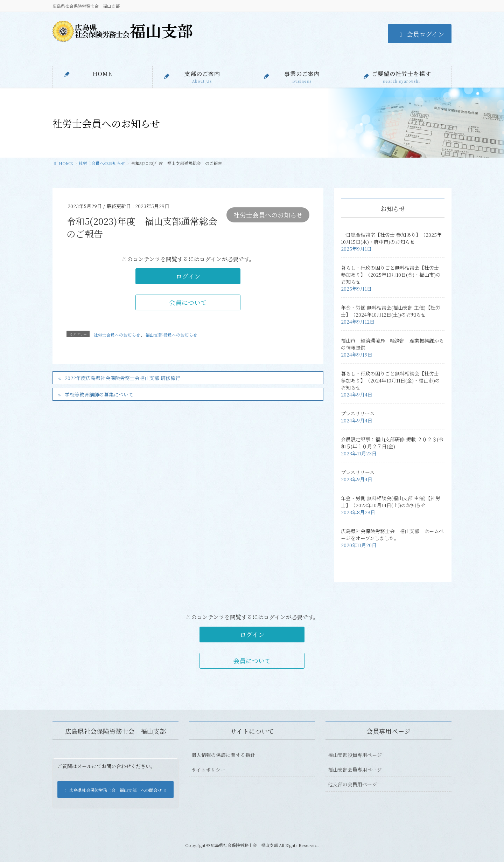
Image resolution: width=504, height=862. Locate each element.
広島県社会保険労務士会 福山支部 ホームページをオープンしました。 (392, 535)
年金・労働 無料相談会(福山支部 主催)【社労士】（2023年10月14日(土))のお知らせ (391, 502)
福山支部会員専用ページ (355, 770)
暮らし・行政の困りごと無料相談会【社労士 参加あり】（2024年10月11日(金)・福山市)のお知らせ (390, 380)
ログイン (188, 276)
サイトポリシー (208, 770)
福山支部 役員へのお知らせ (171, 335)
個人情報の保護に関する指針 (223, 755)
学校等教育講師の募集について (99, 394)
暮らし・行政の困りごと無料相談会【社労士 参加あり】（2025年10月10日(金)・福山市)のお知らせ (391, 275)
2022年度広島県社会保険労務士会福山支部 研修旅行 (122, 378)
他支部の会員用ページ (352, 784)
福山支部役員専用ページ (355, 755)
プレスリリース (358, 413)
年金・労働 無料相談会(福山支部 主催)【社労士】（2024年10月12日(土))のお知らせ (391, 311)
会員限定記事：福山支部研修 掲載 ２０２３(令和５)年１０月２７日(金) (392, 443)
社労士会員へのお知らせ (268, 215)
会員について (188, 302)
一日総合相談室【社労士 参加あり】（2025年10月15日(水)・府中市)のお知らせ (391, 238)
